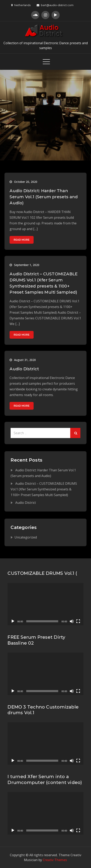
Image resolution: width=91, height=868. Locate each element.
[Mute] (72, 621)
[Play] (13, 621)
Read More (22, 240)
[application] (45, 604)
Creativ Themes (55, 860)
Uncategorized (26, 537)
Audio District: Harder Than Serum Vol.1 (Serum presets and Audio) (44, 197)
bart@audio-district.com (55, 5)
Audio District (24, 369)
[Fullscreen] (78, 621)
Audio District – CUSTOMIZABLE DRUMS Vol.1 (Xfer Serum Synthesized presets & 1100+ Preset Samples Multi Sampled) (44, 489)
